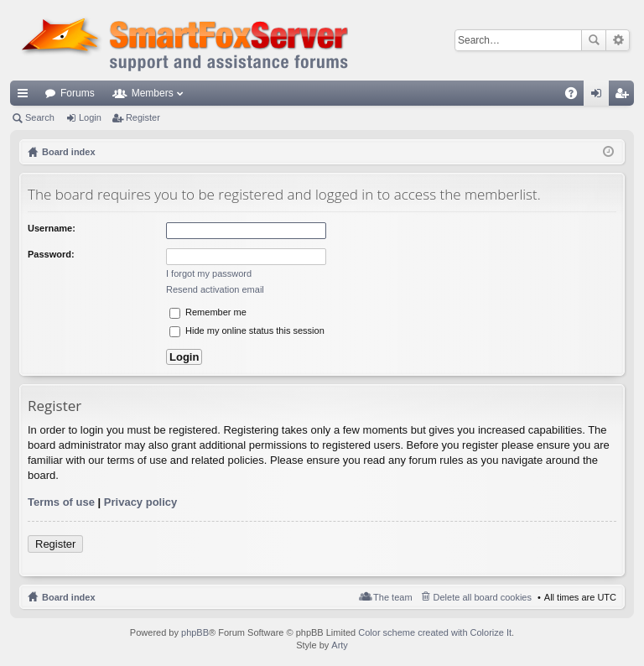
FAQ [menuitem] (576, 96)
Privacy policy (140, 502)
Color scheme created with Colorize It (435, 632)
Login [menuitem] (600, 96)
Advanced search (618, 40)
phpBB (195, 632)
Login (90, 117)
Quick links (26, 96)
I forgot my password (209, 273)
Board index (69, 597)
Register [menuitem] (625, 96)
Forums (78, 93)
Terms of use (61, 502)
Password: (51, 254)
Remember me (208, 312)
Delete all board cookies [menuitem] (483, 597)
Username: (52, 228)
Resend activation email (215, 289)
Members (153, 93)
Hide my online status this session (247, 330)
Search (594, 40)
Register (143, 117)
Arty (340, 645)
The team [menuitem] (392, 597)
